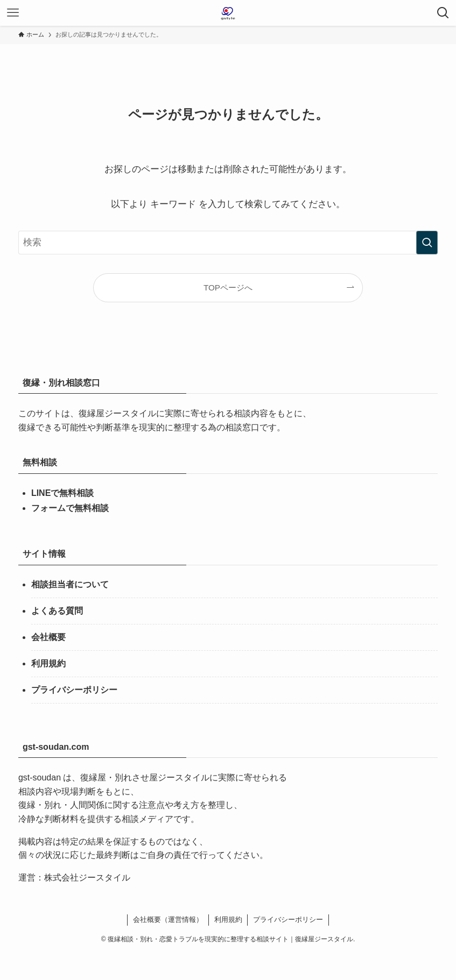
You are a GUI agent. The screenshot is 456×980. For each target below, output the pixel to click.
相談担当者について (70, 584)
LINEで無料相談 (62, 493)
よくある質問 (57, 611)
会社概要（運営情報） (168, 919)
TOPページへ (228, 287)
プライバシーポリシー (74, 690)
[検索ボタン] (443, 13)
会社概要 (48, 637)
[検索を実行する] (427, 243)
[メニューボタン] (13, 13)
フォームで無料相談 (70, 508)
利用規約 (48, 663)
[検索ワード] (228, 243)
